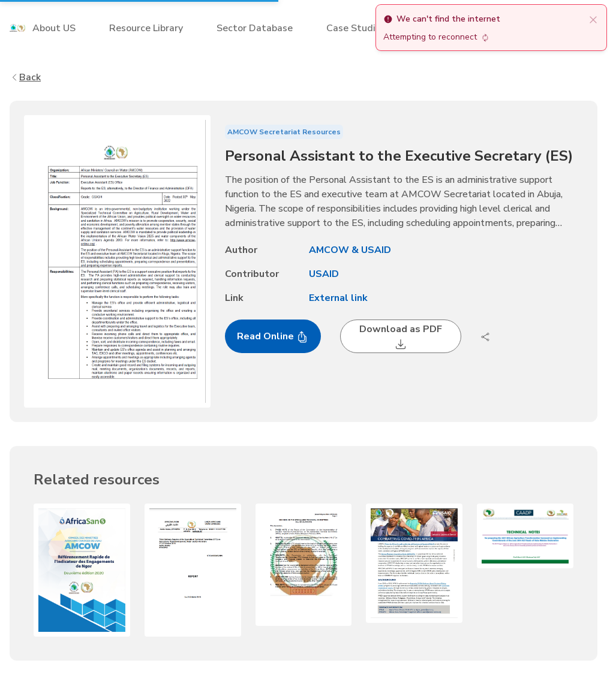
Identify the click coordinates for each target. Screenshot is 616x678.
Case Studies (356, 28)
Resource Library (146, 28)
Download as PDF (401, 336)
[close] (593, 19)
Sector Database (255, 28)
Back (25, 77)
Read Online (273, 336)
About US (54, 28)
